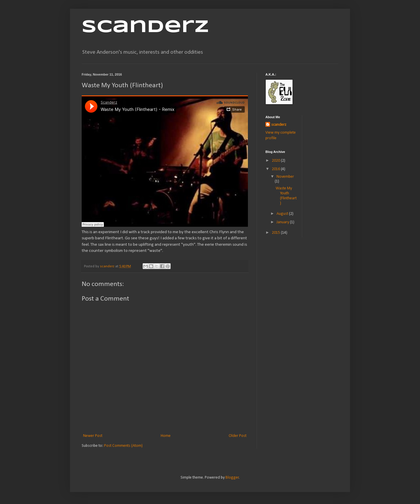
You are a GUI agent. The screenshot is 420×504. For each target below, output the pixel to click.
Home (166, 436)
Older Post (238, 436)
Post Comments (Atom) (123, 446)
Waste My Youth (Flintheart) (286, 196)
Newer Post (93, 436)
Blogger (232, 478)
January (283, 222)
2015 (276, 233)
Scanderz (145, 27)
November (285, 177)
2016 (276, 169)
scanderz (279, 125)
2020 (276, 161)
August (283, 214)
